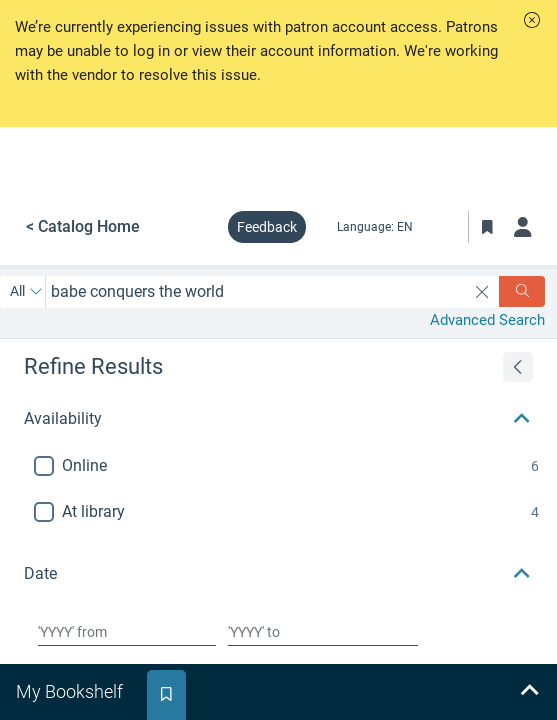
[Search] (522, 291)
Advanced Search (487, 320)
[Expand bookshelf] (529, 692)
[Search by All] (26, 292)
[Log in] (523, 227)
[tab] (71, 692)
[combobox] (256, 291)
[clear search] (482, 292)
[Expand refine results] (518, 367)
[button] (532, 20)
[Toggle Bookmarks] (487, 227)
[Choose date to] (323, 632)
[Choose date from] (127, 632)
